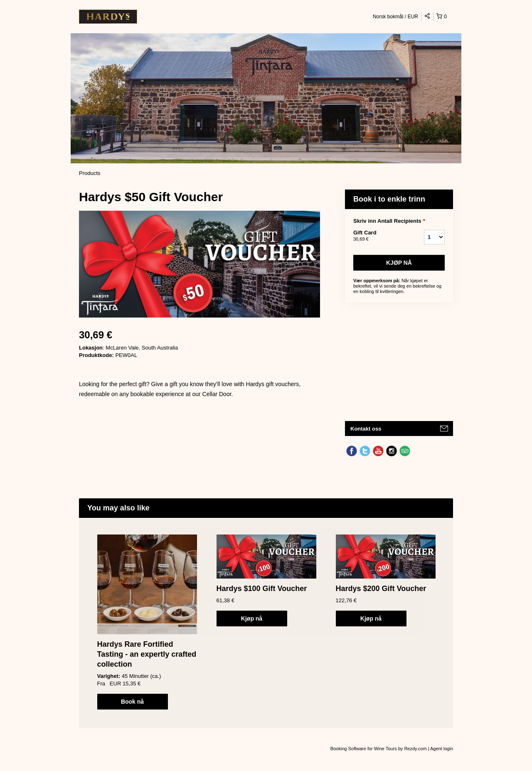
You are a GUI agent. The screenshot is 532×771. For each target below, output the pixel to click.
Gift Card (378, 236)
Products (90, 173)
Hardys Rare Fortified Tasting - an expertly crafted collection (147, 654)
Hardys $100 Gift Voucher (262, 589)
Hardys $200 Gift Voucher (381, 589)
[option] (147, 622)
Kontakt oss (366, 429)
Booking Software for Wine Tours (364, 749)
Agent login (442, 749)
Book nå (132, 702)
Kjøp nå (399, 263)
